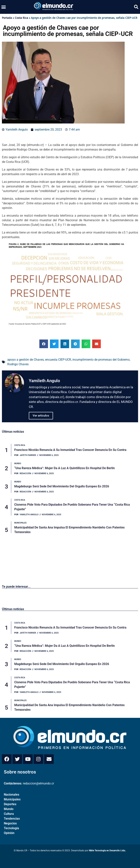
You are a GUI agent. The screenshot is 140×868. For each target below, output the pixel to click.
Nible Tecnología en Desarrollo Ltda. (107, 851)
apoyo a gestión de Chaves (26, 360)
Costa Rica (21, 18)
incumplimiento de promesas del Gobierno (101, 360)
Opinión (9, 833)
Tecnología (11, 828)
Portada (7, 18)
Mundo (9, 809)
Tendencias (12, 819)
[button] (4, 7)
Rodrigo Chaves (18, 364)
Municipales (12, 799)
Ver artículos (41, 416)
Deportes (10, 804)
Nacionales (12, 795)
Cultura (9, 814)
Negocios (10, 823)
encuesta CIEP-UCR (58, 360)
